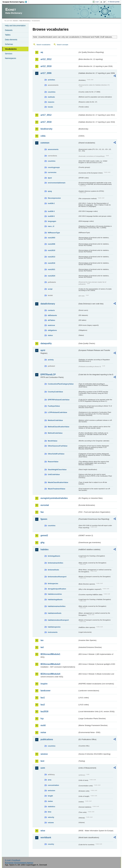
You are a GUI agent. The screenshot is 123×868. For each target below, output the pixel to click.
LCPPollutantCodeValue (57, 412)
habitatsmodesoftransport (58, 620)
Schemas (9, 44)
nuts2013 (51, 257)
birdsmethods (53, 570)
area (49, 780)
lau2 (43, 705)
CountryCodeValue (55, 392)
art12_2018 (46, 66)
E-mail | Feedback (13, 860)
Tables (8, 35)
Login (97, 2)
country (51, 844)
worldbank (46, 837)
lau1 (43, 698)
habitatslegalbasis (55, 600)
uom (43, 768)
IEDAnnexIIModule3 (50, 664)
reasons (51, 102)
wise (43, 831)
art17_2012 (46, 115)
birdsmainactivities (55, 563)
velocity (51, 817)
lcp (42, 719)
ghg (42, 542)
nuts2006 (51, 244)
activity (51, 360)
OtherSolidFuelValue (56, 454)
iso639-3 (51, 211)
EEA (16, 2)
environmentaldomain (57, 183)
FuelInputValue (54, 406)
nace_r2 (51, 226)
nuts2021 (51, 269)
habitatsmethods (54, 613)
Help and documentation (15, 26)
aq (42, 52)
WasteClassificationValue (58, 482)
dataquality (46, 343)
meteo (50, 801)
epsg (50, 191)
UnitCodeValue (54, 474)
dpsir (50, 178)
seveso (44, 754)
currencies (52, 172)
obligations (52, 330)
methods (51, 97)
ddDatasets (52, 315)
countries (52, 92)
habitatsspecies (54, 627)
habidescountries (55, 594)
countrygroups (54, 167)
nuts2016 (51, 263)
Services (9, 54)
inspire (44, 684)
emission (51, 791)
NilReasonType (54, 233)
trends (50, 107)
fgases (44, 519)
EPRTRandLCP (48, 375)
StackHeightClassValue (57, 470)
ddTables (51, 320)
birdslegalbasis (54, 556)
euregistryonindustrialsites (54, 498)
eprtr (43, 350)
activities (51, 80)
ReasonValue (53, 462)
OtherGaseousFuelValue (58, 446)
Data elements (11, 40)
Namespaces (10, 58)
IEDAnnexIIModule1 (50, 654)
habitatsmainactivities (57, 606)
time (49, 812)
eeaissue (51, 325)
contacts (51, 310)
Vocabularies (11, 49)
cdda (43, 136)
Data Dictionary (25, 21)
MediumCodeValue (55, 420)
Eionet (15, 21)
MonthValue (53, 441)
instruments (53, 632)
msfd (43, 725)
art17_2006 (46, 73)
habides (44, 549)
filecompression (54, 198)
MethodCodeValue (55, 433)
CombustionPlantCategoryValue (61, 384)
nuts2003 (51, 238)
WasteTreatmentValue (56, 489)
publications (47, 739)
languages (52, 221)
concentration (53, 785)
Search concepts (63, 45)
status (50, 335)
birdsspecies (53, 583)
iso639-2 (51, 203)
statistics (51, 807)
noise (43, 732)
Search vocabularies (43, 45)
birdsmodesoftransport (57, 577)
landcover (45, 691)
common (45, 143)
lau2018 (44, 711)
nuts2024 (51, 276)
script (50, 289)
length (50, 796)
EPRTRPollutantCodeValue (59, 400)
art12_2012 (46, 59)
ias (42, 640)
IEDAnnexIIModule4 (50, 674)
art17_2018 (46, 122)
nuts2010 (51, 250)
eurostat (45, 505)
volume (51, 823)
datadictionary (48, 304)
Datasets (9, 30)
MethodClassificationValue (58, 427)
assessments (53, 149)
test (42, 761)
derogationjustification (57, 589)
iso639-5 (51, 216)
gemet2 (44, 535)
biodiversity (46, 129)
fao (42, 512)
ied (42, 647)
